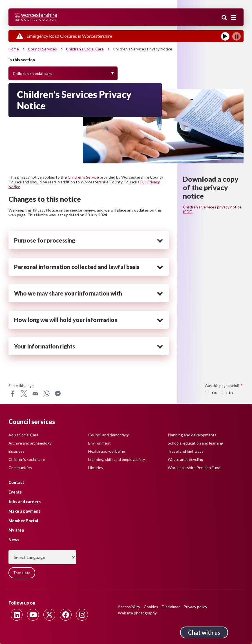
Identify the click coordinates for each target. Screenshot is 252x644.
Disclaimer (171, 607)
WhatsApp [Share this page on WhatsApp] (47, 394)
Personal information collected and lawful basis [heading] (77, 267)
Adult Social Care (24, 435)
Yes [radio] (214, 393)
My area (16, 530)
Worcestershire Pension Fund (194, 468)
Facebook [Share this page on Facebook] (13, 394)
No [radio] (231, 393)
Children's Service (83, 177)
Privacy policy (195, 607)
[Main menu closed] (233, 17)
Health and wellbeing (107, 451)
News (14, 540)
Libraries (96, 468)
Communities (20, 468)
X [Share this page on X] (24, 394)
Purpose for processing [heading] (45, 240)
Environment (100, 443)
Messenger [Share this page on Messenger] (58, 394)
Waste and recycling (185, 459)
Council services (42, 49)
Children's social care (85, 49)
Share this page (21, 386)
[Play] (225, 36)
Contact (16, 482)
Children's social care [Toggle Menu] (33, 73)
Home (14, 49)
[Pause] (236, 36)
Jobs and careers (25, 502)
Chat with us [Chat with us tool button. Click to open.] (204, 632)
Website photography (137, 613)
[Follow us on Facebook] (66, 615)
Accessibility (129, 607)
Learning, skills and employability (117, 459)
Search (224, 18)
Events (15, 492)
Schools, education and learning (195, 443)
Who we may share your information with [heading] (68, 293)
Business (16, 451)
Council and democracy (109, 435)
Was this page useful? (222, 386)
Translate (22, 573)
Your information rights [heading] (45, 346)
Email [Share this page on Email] (35, 394)
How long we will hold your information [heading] (66, 320)
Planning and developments (192, 435)
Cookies (151, 607)
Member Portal (23, 521)
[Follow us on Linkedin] (17, 615)
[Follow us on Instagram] (82, 615)
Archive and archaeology (30, 443)
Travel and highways (186, 451)
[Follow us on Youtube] (33, 615)
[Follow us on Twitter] (49, 615)
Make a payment (24, 511)
